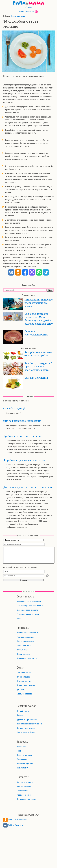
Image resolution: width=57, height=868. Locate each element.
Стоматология (22, 768)
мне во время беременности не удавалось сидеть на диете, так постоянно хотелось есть (28, 427)
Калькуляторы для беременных (30, 606)
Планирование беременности (29, 602)
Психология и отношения (27, 799)
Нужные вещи (22, 650)
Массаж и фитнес (24, 795)
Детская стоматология (26, 728)
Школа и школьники (25, 641)
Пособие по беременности (27, 633)
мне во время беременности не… (23, 421)
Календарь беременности (27, 610)
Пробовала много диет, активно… (24, 436)
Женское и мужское (25, 764)
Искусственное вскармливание (29, 724)
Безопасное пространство (27, 658)
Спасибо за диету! (14, 409)
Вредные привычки (25, 782)
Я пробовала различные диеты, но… (25, 460)
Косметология (22, 791)
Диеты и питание (18, 16)
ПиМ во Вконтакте (13, 825)
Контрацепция (22, 759)
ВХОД (28, 7)
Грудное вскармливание (27, 720)
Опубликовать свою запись (29, 536)
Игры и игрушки (23, 677)
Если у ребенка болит (26, 732)
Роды (19, 618)
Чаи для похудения (36, 378)
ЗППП (19, 751)
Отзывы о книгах (24, 681)
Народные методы (24, 755)
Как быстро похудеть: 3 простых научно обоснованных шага (39, 367)
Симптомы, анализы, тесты (28, 614)
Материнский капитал (26, 637)
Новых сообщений (27, 12)
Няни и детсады (23, 654)
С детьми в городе (24, 694)
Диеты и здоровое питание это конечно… (28, 487)
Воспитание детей (24, 646)
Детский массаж (23, 711)
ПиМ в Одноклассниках (15, 820)
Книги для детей (24, 673)
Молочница (21, 747)
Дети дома (21, 690)
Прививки (21, 715)
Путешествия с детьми (26, 685)
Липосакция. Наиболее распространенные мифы (39, 303)
